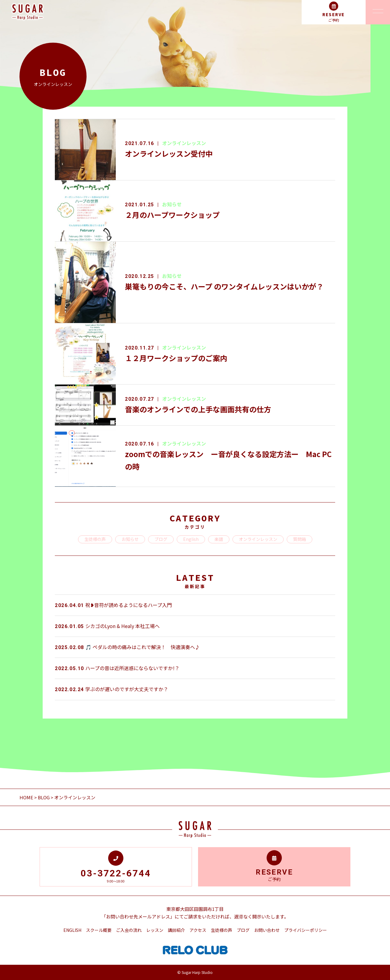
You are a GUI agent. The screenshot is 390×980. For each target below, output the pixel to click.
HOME (27, 797)
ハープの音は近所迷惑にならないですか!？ (117, 668)
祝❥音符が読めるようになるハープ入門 (113, 605)
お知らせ (172, 204)
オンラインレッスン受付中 (169, 153)
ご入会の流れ (129, 930)
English (191, 539)
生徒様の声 (95, 539)
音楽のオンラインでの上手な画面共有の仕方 (198, 409)
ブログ (161, 539)
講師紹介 (176, 930)
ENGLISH (72, 930)
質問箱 (300, 539)
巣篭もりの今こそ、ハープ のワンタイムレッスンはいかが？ (224, 286)
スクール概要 (99, 930)
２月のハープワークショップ (172, 215)
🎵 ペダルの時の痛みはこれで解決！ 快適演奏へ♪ (127, 647)
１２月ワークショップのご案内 (176, 358)
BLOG (44, 797)
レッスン (155, 930)
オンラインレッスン (184, 143)
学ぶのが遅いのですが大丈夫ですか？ (112, 689)
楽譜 (219, 539)
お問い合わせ (267, 930)
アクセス (198, 930)
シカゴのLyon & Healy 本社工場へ (107, 626)
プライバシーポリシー (306, 930)
